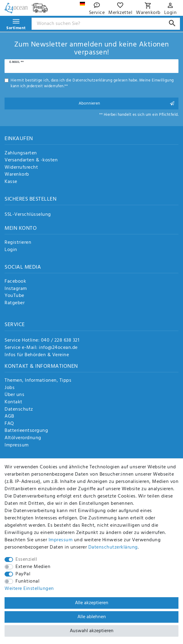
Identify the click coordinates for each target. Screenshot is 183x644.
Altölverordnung (23, 438)
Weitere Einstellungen (29, 589)
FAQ (9, 424)
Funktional (27, 581)
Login (11, 250)
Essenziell (26, 560)
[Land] (82, 4)
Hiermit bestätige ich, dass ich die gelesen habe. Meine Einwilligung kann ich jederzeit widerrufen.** (92, 83)
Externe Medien (33, 567)
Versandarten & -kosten (31, 160)
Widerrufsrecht (21, 168)
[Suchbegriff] (106, 24)
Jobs (10, 388)
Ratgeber (15, 303)
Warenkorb (17, 175)
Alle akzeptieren (92, 603)
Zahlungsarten (21, 153)
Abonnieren (126, 103)
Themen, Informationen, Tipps (38, 381)
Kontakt (14, 402)
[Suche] (172, 23)
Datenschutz (19, 410)
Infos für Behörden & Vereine (37, 355)
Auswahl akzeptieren (92, 631)
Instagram (16, 289)
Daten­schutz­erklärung (113, 547)
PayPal (23, 574)
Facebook (15, 282)
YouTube (14, 296)
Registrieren (18, 243)
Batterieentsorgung (26, 431)
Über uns (14, 395)
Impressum (17, 446)
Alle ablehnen (92, 617)
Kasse (11, 182)
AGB (9, 417)
